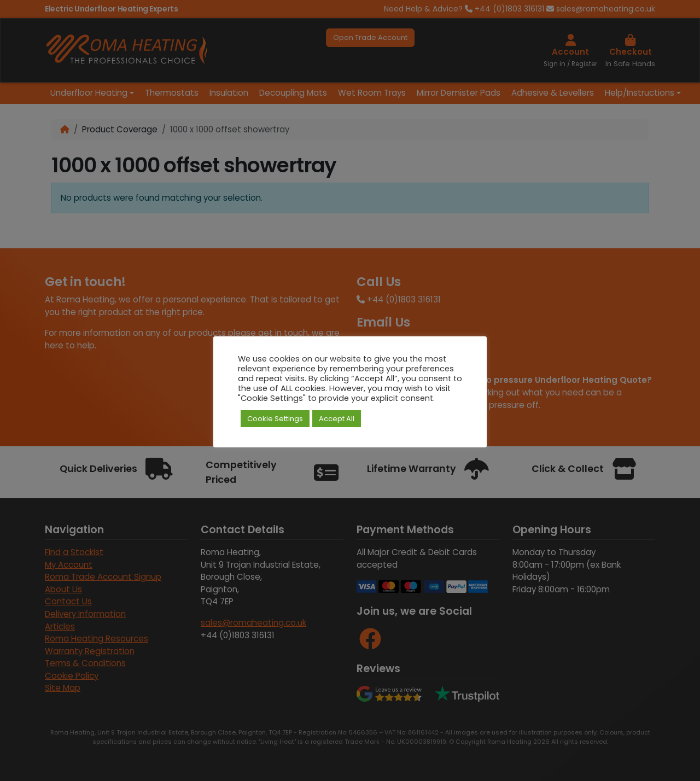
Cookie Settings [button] (275, 419)
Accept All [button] (337, 419)
